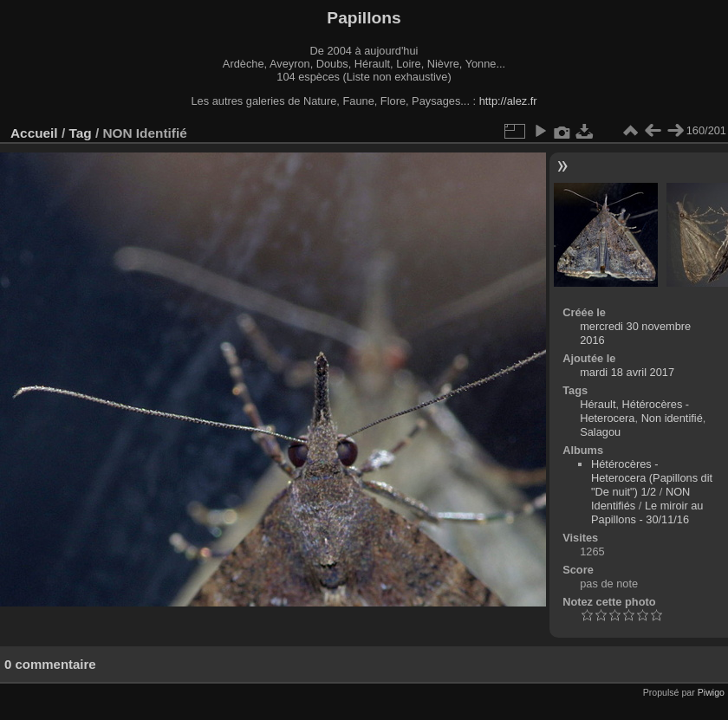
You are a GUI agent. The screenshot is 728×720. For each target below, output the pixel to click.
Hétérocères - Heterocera (634, 411)
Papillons (364, 18)
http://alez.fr (508, 101)
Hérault (598, 404)
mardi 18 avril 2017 (627, 372)
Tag (80, 133)
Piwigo (711, 692)
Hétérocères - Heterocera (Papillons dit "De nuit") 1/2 (652, 478)
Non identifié (672, 418)
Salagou (600, 432)
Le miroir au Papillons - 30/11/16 (647, 512)
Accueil (34, 133)
